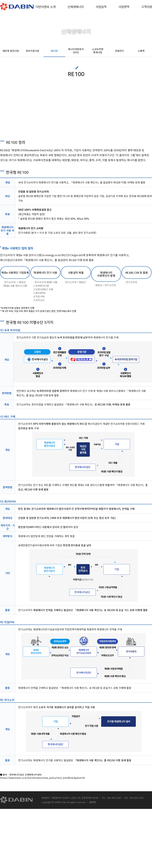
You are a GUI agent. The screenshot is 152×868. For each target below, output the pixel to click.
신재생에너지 (76, 7)
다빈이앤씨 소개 (46, 7)
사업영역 (124, 7)
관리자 (93, 802)
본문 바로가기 (0, 0)
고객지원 (147, 7)
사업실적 (101, 7)
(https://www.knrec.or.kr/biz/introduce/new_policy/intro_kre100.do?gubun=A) (42, 778)
